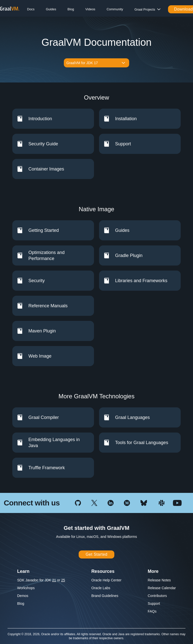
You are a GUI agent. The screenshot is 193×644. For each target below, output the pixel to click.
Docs (31, 9)
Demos (23, 596)
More (153, 571)
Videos (90, 9)
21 (54, 580)
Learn (23, 571)
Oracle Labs (101, 588)
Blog (71, 9)
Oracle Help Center (106, 580)
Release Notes (159, 580)
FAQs (152, 611)
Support (154, 604)
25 (63, 580)
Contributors (157, 596)
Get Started (97, 554)
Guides (51, 9)
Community (115, 9)
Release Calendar (162, 588)
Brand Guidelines (105, 596)
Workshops (26, 588)
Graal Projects (145, 9)
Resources (103, 571)
